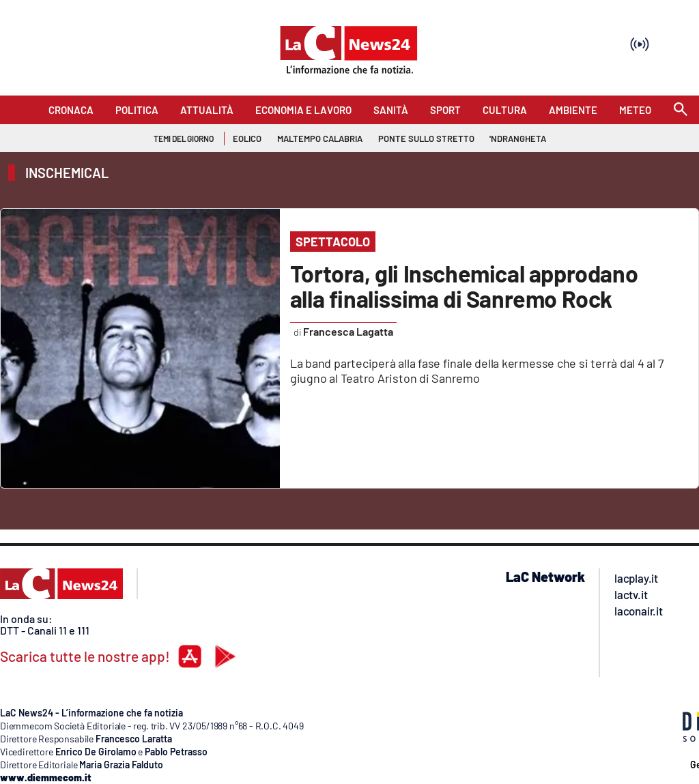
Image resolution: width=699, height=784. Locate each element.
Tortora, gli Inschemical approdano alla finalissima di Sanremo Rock (464, 286)
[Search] (681, 110)
